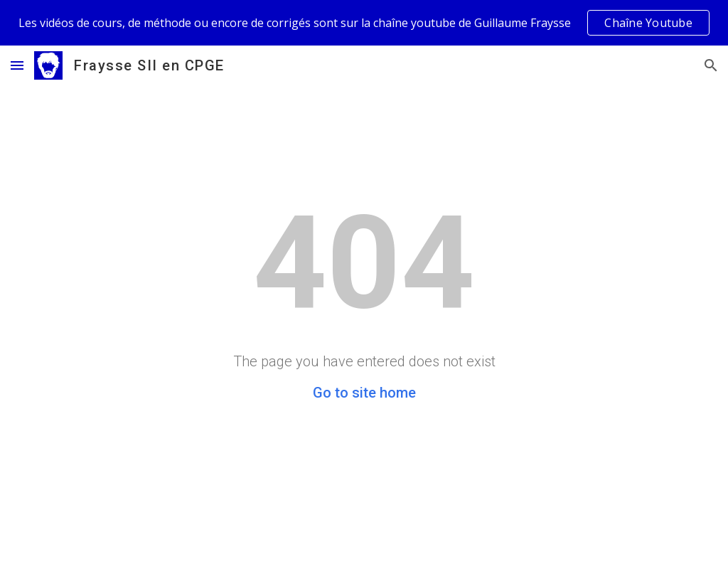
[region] (364, 23)
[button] (17, 65)
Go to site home (364, 393)
